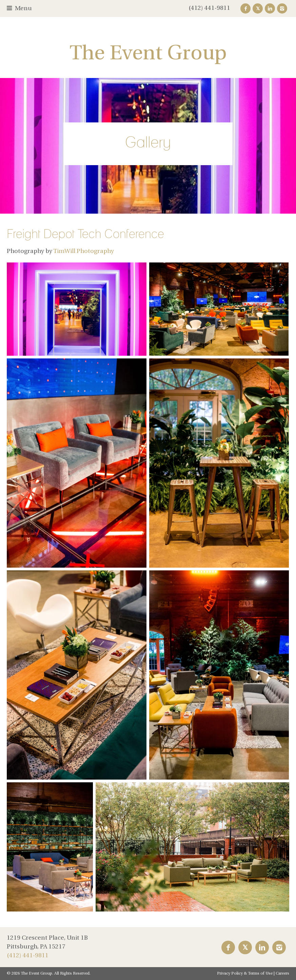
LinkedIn (270, 8)
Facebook (245, 8)
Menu (23, 9)
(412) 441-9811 (209, 8)
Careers (282, 974)
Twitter (258, 8)
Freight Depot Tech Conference (85, 234)
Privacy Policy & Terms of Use (245, 974)
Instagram (282, 8)
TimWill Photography (84, 251)
